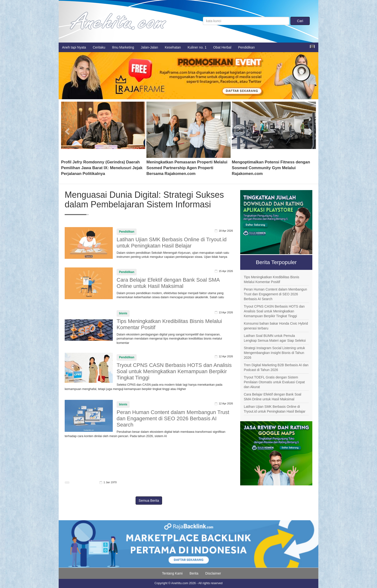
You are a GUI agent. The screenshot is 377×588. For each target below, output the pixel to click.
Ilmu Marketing (123, 47)
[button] (67, 130)
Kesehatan (173, 47)
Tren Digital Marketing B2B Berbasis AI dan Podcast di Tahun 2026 (276, 367)
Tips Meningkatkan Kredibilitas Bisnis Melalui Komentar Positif (272, 279)
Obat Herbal (222, 47)
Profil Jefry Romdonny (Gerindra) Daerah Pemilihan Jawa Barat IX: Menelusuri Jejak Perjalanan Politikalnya (102, 168)
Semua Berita (149, 501)
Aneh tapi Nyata (74, 47)
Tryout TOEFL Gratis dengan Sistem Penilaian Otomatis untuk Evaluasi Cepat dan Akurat (274, 382)
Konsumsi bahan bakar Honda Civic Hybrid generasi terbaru (276, 326)
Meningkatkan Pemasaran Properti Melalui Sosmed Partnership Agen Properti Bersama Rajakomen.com (187, 168)
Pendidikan (246, 47)
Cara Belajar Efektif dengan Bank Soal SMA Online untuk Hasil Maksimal (168, 283)
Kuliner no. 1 (197, 47)
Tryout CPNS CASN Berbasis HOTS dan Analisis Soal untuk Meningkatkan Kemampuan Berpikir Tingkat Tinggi (174, 371)
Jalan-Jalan (150, 47)
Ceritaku (99, 47)
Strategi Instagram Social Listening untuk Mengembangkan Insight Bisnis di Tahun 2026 (274, 353)
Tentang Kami (172, 573)
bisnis (123, 313)
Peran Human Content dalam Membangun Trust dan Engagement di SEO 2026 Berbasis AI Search (173, 418)
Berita (194, 573)
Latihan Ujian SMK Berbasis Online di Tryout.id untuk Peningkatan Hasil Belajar (172, 243)
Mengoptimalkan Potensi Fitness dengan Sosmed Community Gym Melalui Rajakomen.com (271, 168)
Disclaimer (213, 573)
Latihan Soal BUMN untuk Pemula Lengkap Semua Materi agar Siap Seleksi (275, 338)
